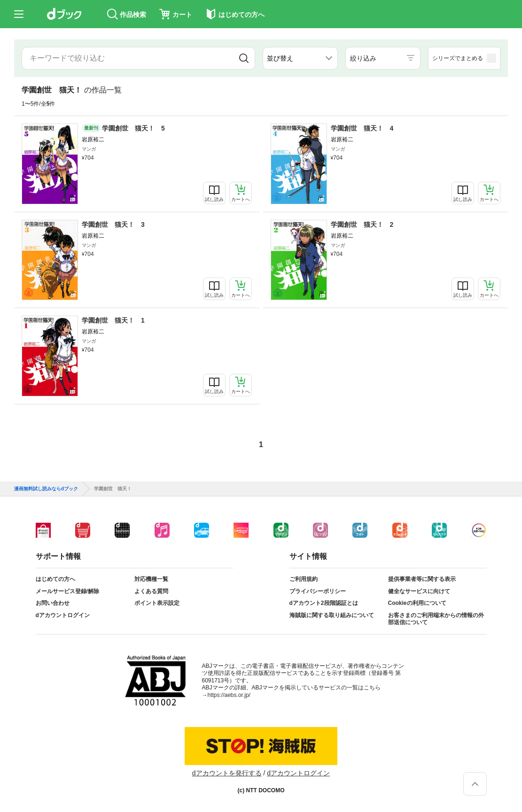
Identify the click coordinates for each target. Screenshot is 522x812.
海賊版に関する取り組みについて (332, 615)
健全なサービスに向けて (419, 591)
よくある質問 (151, 591)
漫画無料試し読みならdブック (46, 489)
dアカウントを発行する (227, 773)
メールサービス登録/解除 (67, 591)
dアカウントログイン (63, 615)
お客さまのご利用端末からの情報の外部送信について (436, 619)
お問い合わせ (53, 603)
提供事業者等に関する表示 (422, 579)
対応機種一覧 (151, 579)
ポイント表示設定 (157, 603)
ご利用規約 (304, 579)
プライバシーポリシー (318, 591)
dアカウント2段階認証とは (324, 603)
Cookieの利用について (417, 603)
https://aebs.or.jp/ (229, 695)
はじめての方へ (55, 579)
